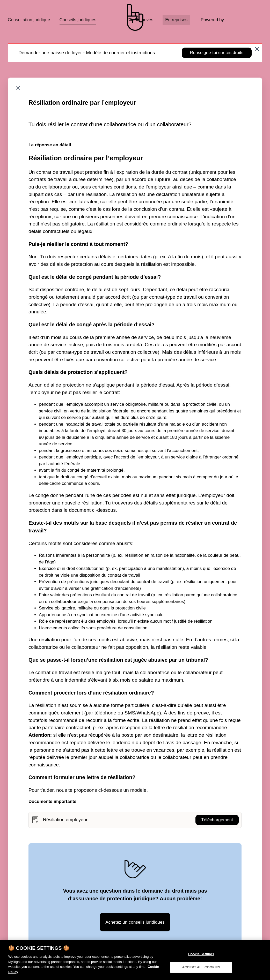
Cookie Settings (201, 960)
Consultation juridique (29, 20)
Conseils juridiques (78, 20)
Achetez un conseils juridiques (135, 922)
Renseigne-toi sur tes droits (217, 53)
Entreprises (176, 20)
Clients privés (140, 20)
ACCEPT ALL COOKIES (201, 973)
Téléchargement (217, 820)
